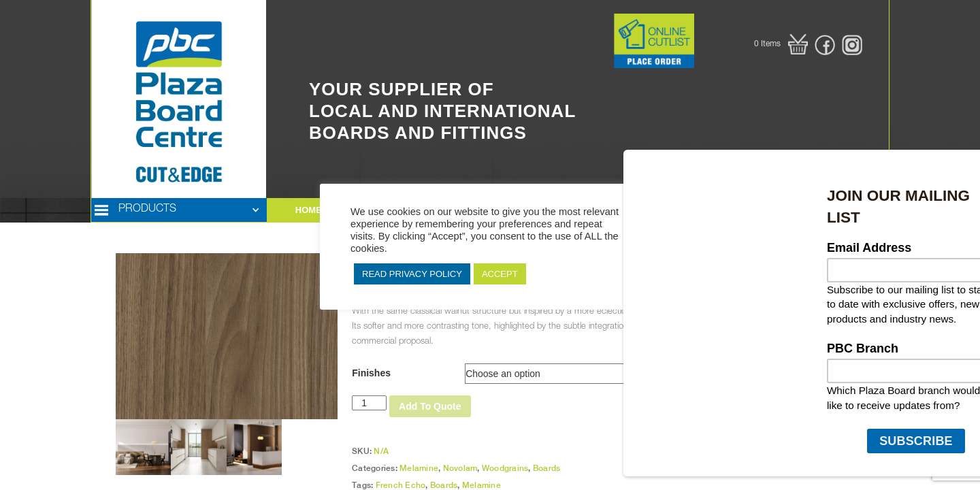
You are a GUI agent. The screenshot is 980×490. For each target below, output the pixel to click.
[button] (781, 44)
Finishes (371, 373)
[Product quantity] (369, 403)
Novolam (460, 468)
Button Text (593, 20)
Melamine (419, 468)
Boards (547, 468)
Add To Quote (430, 406)
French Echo (401, 485)
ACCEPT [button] (500, 274)
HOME (309, 210)
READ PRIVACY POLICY (412, 274)
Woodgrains (505, 468)
